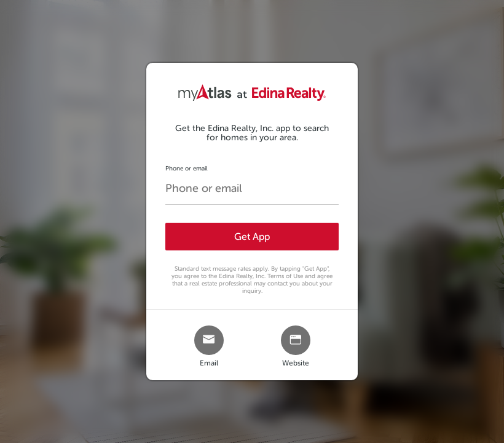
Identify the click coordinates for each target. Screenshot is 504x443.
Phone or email (187, 168)
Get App (252, 237)
